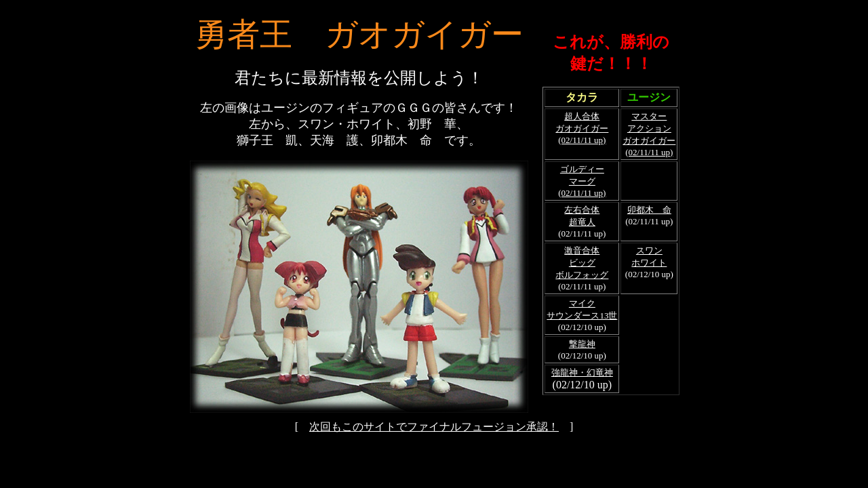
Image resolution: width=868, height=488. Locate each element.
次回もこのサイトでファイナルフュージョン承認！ (434, 427)
